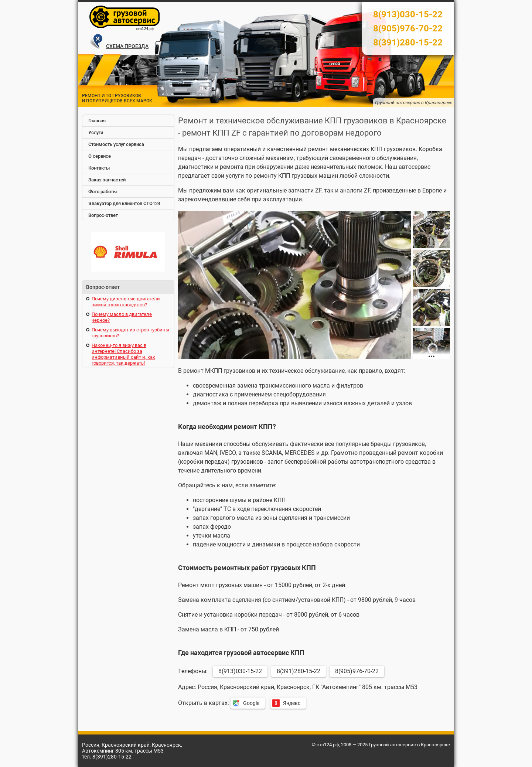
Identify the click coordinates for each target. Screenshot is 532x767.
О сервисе (100, 156)
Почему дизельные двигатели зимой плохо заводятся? (126, 302)
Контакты (99, 168)
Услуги (96, 132)
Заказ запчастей (107, 180)
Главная (97, 121)
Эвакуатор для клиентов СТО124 (124, 203)
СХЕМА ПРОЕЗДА (127, 46)
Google (251, 703)
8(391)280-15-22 (408, 42)
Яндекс (292, 703)
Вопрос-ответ (103, 215)
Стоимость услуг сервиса (116, 144)
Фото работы (103, 192)
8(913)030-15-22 (408, 14)
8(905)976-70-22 (408, 28)
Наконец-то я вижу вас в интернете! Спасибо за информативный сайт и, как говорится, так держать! (123, 354)
